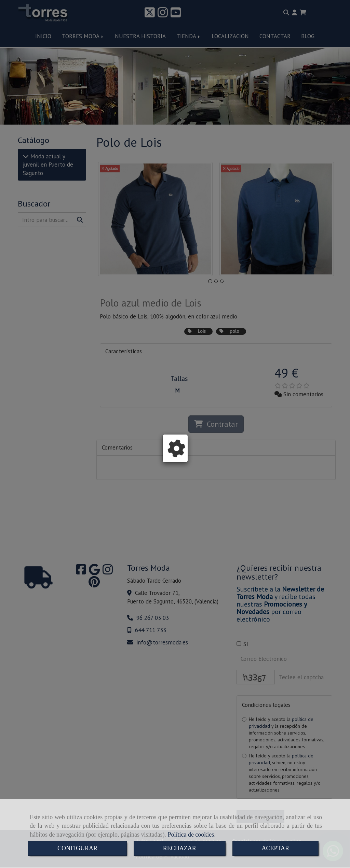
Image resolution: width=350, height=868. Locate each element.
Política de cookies (191, 835)
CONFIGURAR (77, 848)
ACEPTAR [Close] (276, 848)
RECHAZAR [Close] (180, 848)
